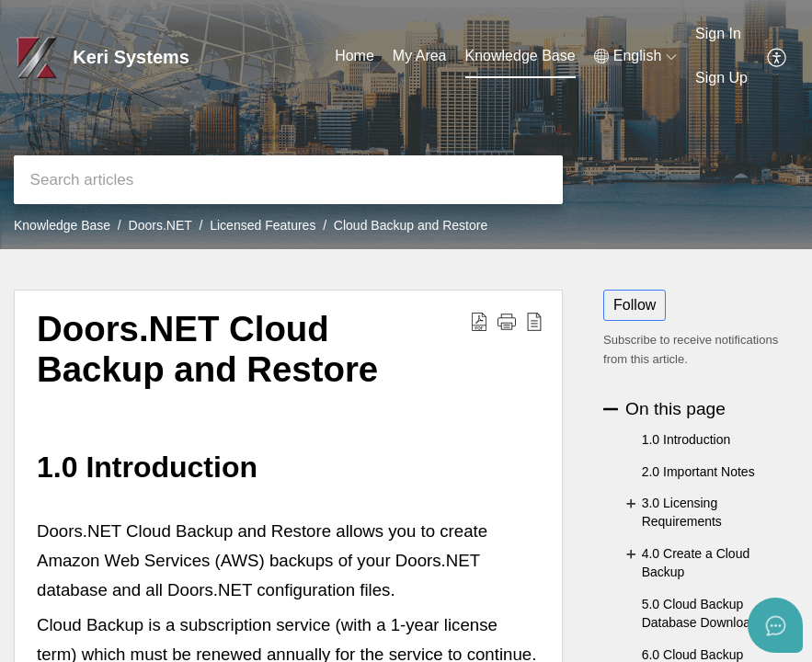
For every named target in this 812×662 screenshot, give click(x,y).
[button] (635, 56)
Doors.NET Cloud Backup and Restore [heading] (207, 349)
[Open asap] (775, 625)
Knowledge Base (62, 225)
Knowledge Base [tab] (520, 56)
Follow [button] (635, 305)
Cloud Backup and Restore (411, 225)
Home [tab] (355, 56)
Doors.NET (160, 225)
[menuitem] (721, 35)
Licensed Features (263, 225)
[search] (288, 180)
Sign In (718, 34)
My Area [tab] (420, 56)
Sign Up (721, 78)
